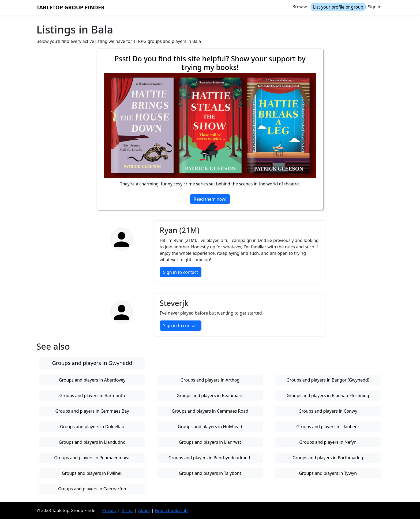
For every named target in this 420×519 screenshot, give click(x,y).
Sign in (375, 7)
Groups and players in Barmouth (92, 395)
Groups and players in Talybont (210, 473)
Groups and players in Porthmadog (328, 458)
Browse (300, 7)
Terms (127, 510)
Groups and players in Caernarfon (92, 489)
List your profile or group (338, 7)
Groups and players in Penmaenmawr (92, 458)
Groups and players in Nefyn (328, 442)
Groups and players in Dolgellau (92, 427)
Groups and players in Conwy (328, 411)
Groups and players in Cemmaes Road (210, 411)
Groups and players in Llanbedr (328, 427)
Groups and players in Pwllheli (92, 473)
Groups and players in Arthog (210, 380)
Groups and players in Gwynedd (92, 363)
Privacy (109, 510)
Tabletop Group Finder (70, 7)
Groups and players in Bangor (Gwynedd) (328, 380)
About (144, 510)
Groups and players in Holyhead (210, 427)
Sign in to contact (181, 272)
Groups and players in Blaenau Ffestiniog (328, 395)
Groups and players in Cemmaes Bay (92, 411)
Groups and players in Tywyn (328, 473)
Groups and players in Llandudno (92, 442)
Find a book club (171, 510)
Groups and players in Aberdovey (92, 380)
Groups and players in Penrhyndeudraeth (210, 458)
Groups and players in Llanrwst (210, 442)
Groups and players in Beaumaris (210, 395)
